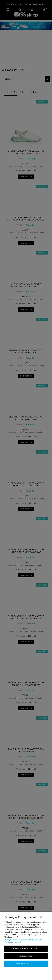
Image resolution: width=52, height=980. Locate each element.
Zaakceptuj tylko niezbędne (26, 949)
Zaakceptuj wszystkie (26, 964)
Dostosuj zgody (26, 956)
